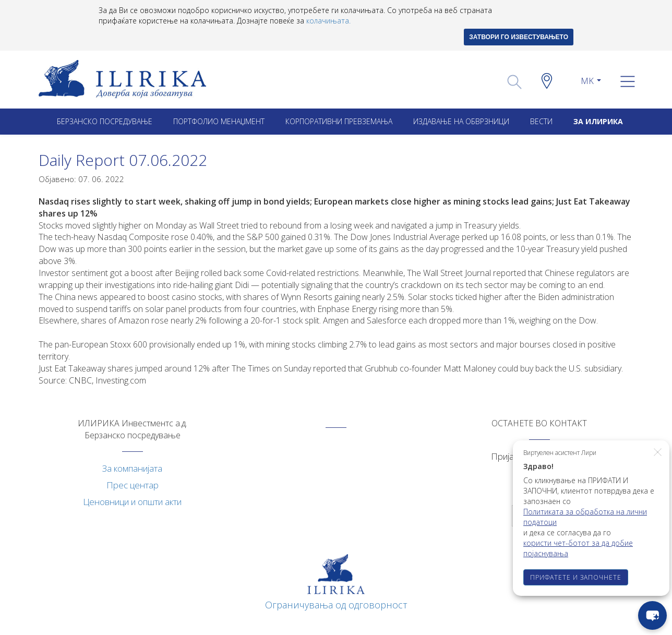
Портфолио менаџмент (219, 121)
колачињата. (328, 21)
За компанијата (132, 468)
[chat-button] (652, 615)
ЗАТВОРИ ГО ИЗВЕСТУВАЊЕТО (519, 37)
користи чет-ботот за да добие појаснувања (578, 548)
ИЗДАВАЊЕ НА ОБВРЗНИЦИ (461, 121)
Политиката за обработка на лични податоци (585, 517)
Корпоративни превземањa (339, 121)
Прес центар (133, 485)
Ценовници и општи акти (132, 502)
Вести (541, 121)
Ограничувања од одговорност (336, 605)
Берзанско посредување (105, 121)
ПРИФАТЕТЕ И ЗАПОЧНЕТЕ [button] (576, 577)
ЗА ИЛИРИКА (598, 121)
